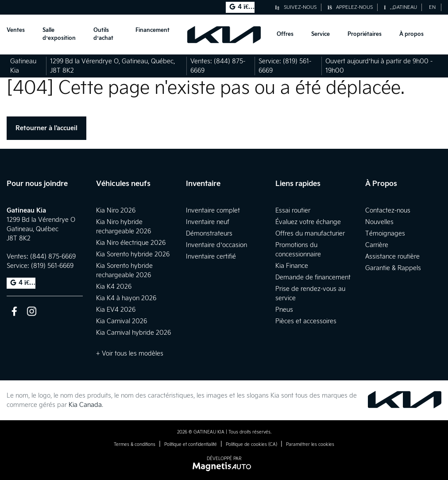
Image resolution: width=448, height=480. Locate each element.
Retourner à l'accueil (46, 128)
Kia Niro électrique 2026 (131, 243)
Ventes (16, 30)
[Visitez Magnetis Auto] (224, 466)
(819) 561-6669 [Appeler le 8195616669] (52, 266)
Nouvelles (379, 222)
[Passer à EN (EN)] (433, 7)
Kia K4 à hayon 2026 (126, 298)
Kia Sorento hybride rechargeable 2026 (124, 271)
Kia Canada (85, 405)
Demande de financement (313, 277)
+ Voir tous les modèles (130, 354)
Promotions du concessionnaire (298, 250)
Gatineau (400, 7)
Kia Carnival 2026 (122, 321)
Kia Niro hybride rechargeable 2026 (124, 227)
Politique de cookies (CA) (251, 445)
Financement (153, 30)
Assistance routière (392, 257)
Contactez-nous (388, 211)
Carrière (377, 245)
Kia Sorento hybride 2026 (133, 254)
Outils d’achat (103, 34)
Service (321, 34)
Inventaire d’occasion (217, 245)
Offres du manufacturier (310, 234)
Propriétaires (365, 34)
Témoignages (385, 234)
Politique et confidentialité (191, 445)
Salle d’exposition (59, 34)
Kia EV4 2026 (116, 310)
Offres (285, 34)
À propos (411, 34)
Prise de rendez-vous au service (310, 294)
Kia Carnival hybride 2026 (133, 333)
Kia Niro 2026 (116, 211)
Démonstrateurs (209, 234)
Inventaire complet (213, 211)
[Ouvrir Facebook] (14, 311)
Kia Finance (292, 266)
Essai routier (293, 211)
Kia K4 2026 (114, 287)
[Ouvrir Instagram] (32, 311)
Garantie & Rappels (393, 268)
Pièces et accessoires (306, 321)
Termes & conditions (135, 445)
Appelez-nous (350, 7)
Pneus (284, 310)
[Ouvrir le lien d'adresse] (41, 229)
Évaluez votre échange (308, 222)
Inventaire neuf (208, 222)
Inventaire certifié (211, 257)
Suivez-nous (296, 7)
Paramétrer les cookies (310, 445)
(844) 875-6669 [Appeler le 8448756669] (53, 257)
